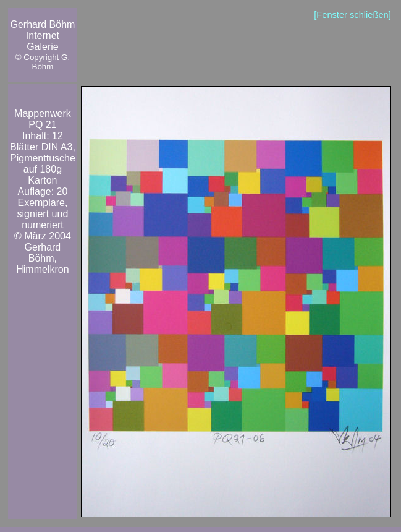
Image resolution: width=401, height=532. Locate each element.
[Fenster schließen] (352, 15)
